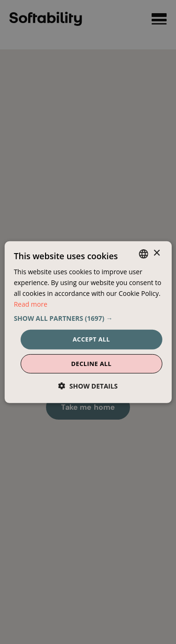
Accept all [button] (92, 339)
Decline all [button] (91, 364)
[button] (88, 318)
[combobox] (144, 254)
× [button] (157, 253)
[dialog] (88, 322)
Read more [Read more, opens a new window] (30, 304)
